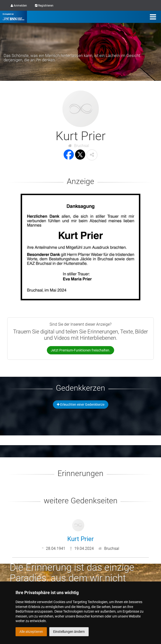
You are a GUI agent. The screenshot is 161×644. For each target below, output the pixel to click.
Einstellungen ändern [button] (69, 632)
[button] (92, 155)
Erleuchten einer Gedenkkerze (81, 405)
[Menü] (153, 17)
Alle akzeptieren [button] (31, 632)
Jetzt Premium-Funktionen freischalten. (80, 350)
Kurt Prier (80, 539)
